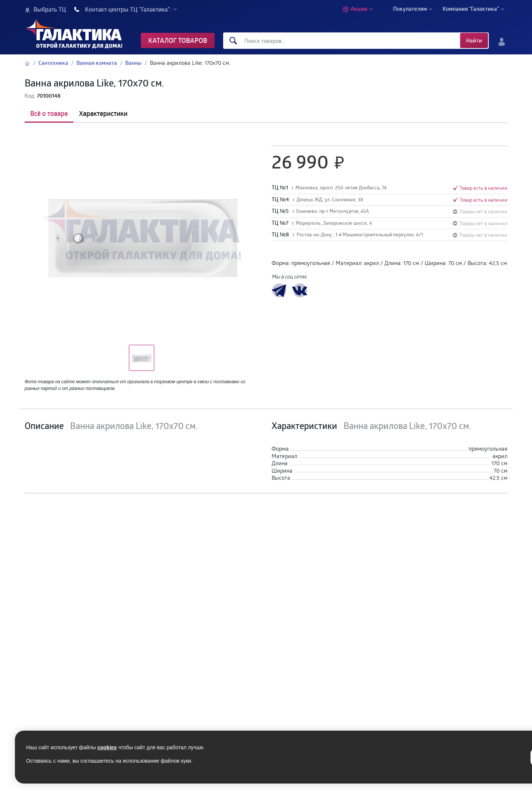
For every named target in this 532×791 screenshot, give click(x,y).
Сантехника (53, 63)
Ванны (133, 63)
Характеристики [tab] (103, 113)
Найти (474, 40)
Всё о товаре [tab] (49, 113)
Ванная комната (97, 63)
